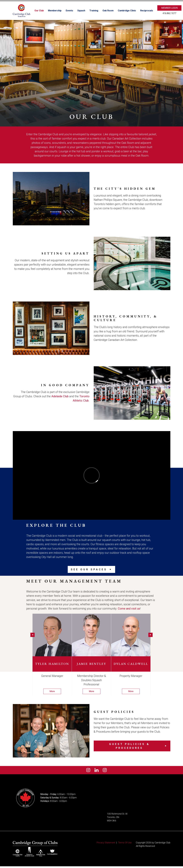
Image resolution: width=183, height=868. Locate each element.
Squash (81, 11)
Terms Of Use (125, 844)
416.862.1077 (169, 13)
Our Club (39, 11)
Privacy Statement (106, 844)
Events (69, 11)
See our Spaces (89, 569)
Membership (55, 11)
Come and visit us (129, 609)
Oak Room (108, 11)
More (52, 691)
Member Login (169, 8)
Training (94, 11)
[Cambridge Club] (22, 11)
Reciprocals (147, 11)
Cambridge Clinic (127, 11)
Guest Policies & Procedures (129, 746)
